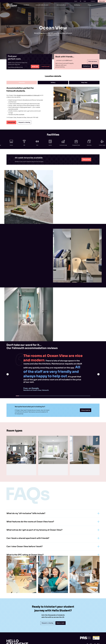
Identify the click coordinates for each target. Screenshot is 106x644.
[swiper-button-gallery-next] (97, 118)
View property (86, 410)
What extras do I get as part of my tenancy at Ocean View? (53, 530)
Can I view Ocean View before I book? (53, 546)
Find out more (93, 61)
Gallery (53, 83)
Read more (21, 587)
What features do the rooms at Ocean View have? (53, 522)
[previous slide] (8, 374)
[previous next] (98, 374)
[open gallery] (98, 88)
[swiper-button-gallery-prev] (56, 118)
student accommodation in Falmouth (28, 95)
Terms (95, 66)
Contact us (93, 1)
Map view (84, 83)
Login (85, 1)
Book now (35, 67)
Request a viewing (24, 122)
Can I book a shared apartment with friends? (53, 538)
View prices (11, 122)
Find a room (102, 1)
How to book (45, 67)
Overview (22, 83)
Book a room (61, 623)
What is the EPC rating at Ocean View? (53, 555)
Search (78, 1)
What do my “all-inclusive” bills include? (53, 513)
